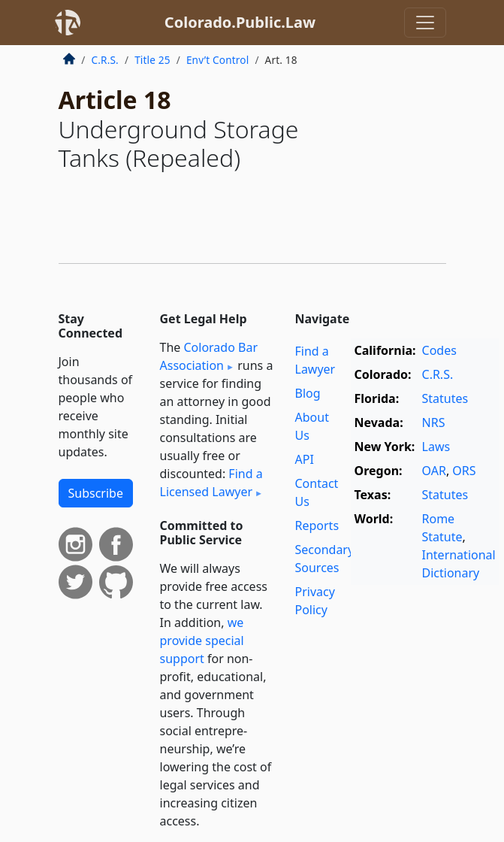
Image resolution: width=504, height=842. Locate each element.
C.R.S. (105, 60)
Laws (436, 447)
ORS (464, 471)
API (305, 459)
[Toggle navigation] (425, 23)
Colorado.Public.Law (240, 22)
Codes (439, 350)
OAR (434, 471)
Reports (317, 525)
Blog (308, 393)
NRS (434, 423)
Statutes (445, 398)
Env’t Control (218, 60)
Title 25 (152, 60)
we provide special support (202, 641)
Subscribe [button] (96, 493)
